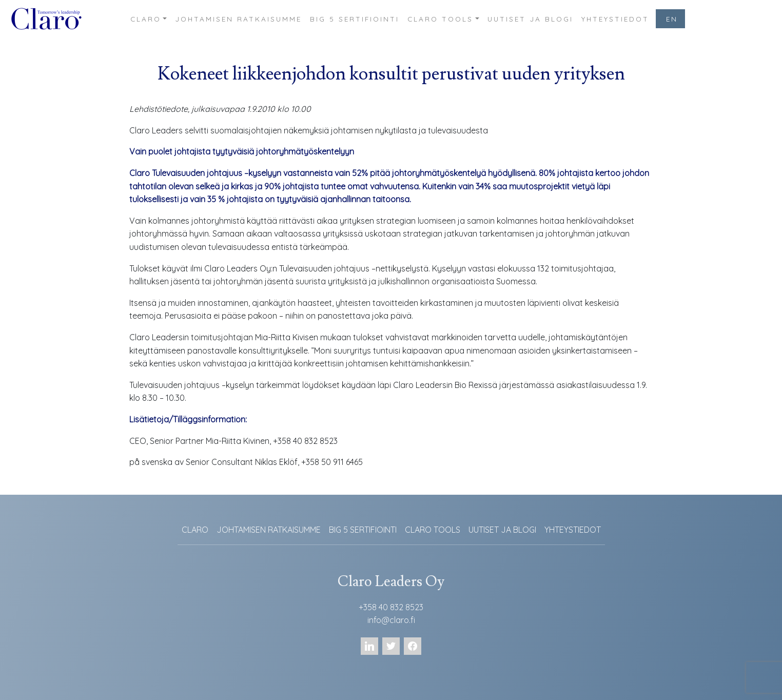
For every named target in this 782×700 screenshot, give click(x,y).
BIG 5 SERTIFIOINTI (355, 19)
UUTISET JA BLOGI (530, 19)
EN (672, 19)
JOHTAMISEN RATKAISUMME (238, 19)
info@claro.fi (391, 620)
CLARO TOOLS (440, 19)
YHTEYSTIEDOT (615, 19)
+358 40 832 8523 (391, 607)
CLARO (146, 19)
